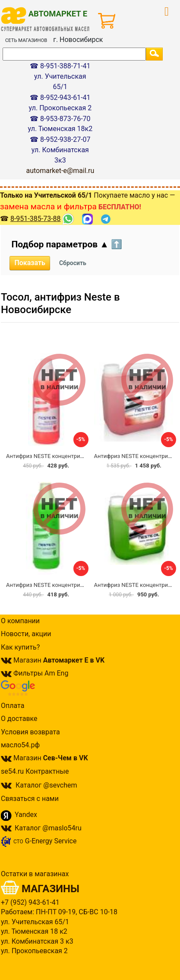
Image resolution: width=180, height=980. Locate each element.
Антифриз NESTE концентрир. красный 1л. (62, 456)
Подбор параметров (67, 244)
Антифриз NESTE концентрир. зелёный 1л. (62, 585)
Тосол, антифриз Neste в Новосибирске (60, 303)
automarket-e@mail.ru (60, 171)
